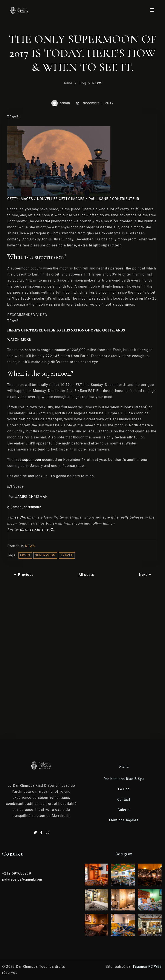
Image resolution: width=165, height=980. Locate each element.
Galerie (124, 810)
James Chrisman (21, 517)
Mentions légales (124, 820)
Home (67, 83)
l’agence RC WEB (148, 967)
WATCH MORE (19, 340)
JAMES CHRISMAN (31, 497)
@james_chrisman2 (37, 529)
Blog (82, 83)
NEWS (97, 83)
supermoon (45, 555)
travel (67, 555)
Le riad (124, 789)
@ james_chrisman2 (24, 507)
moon (25, 555)
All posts (86, 575)
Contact (124, 800)
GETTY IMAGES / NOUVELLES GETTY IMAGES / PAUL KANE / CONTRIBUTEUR (73, 199)
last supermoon (28, 460)
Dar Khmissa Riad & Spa (124, 779)
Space (19, 486)
